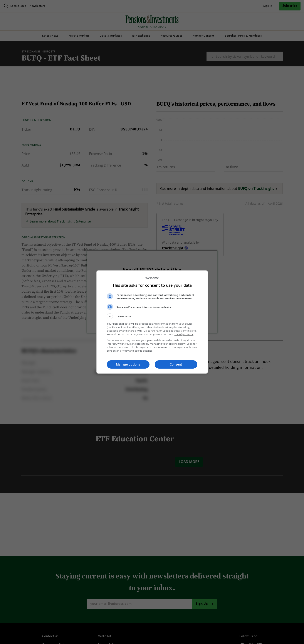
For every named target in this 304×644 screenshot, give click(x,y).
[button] (152, 316)
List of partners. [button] (184, 334)
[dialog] (152, 322)
